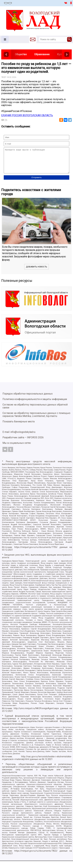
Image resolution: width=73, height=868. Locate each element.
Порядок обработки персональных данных (28, 398)
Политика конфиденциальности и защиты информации (35, 404)
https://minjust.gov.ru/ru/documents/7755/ (36, 552)
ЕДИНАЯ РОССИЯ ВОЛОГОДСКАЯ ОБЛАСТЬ (27, 115)
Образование (42, 54)
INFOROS (32, 442)
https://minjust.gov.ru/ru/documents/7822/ (36, 856)
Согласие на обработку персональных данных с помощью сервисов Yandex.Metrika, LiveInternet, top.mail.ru (36, 419)
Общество (21, 54)
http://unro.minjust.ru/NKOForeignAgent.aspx (36, 713)
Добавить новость (37, 271)
